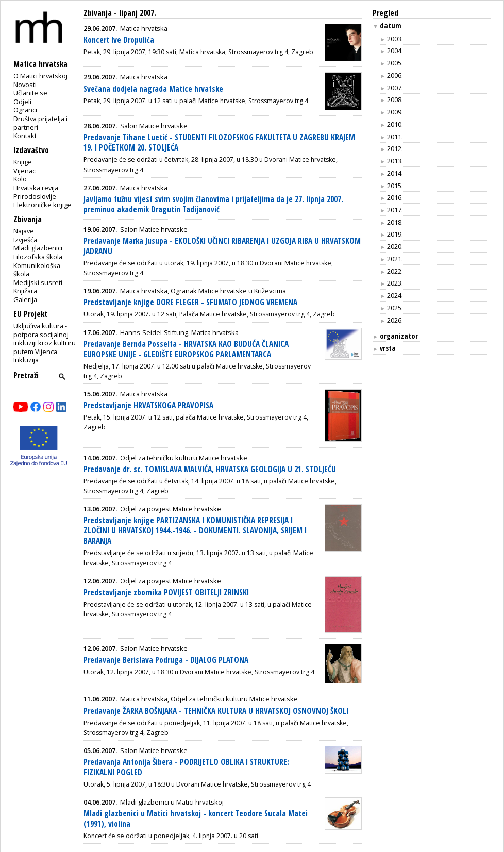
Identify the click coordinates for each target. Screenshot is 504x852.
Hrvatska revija (36, 188)
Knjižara (25, 291)
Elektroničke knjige (43, 205)
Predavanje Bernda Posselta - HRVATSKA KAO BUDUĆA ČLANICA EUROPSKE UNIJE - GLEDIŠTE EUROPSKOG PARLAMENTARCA (186, 349)
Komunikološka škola (37, 270)
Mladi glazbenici (38, 248)
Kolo (20, 179)
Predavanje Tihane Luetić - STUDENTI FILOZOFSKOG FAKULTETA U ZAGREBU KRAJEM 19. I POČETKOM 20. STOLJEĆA (219, 143)
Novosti (25, 85)
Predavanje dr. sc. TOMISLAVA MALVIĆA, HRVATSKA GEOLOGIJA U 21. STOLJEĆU (210, 469)
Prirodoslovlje (35, 196)
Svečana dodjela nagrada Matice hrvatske (153, 89)
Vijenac (24, 171)
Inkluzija (26, 360)
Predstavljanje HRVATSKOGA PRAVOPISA (148, 405)
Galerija (25, 299)
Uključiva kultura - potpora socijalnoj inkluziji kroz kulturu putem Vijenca (45, 339)
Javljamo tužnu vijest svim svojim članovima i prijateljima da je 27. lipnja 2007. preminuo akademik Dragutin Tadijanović (213, 204)
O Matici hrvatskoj (40, 76)
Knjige (23, 162)
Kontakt (25, 136)
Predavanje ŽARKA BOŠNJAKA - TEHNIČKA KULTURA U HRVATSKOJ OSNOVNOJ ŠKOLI (216, 711)
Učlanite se (30, 93)
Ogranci (25, 110)
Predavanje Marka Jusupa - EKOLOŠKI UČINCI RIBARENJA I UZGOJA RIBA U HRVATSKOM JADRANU (222, 246)
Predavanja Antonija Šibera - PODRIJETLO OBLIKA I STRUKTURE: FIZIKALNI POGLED (186, 767)
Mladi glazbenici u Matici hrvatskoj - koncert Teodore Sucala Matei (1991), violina (196, 819)
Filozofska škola (38, 257)
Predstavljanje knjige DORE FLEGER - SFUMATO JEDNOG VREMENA (190, 302)
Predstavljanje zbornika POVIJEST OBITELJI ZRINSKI (166, 592)
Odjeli (22, 102)
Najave (24, 231)
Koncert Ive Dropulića (119, 40)
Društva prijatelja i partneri (40, 123)
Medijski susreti (38, 282)
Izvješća (25, 240)
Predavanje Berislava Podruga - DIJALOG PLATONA (166, 660)
